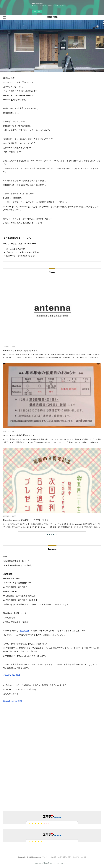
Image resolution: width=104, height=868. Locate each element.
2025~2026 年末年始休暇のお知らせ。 (20, 435)
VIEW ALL (52, 534)
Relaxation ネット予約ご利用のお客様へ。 (21, 351)
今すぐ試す (37, 11)
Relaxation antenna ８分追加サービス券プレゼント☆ (26, 520)
